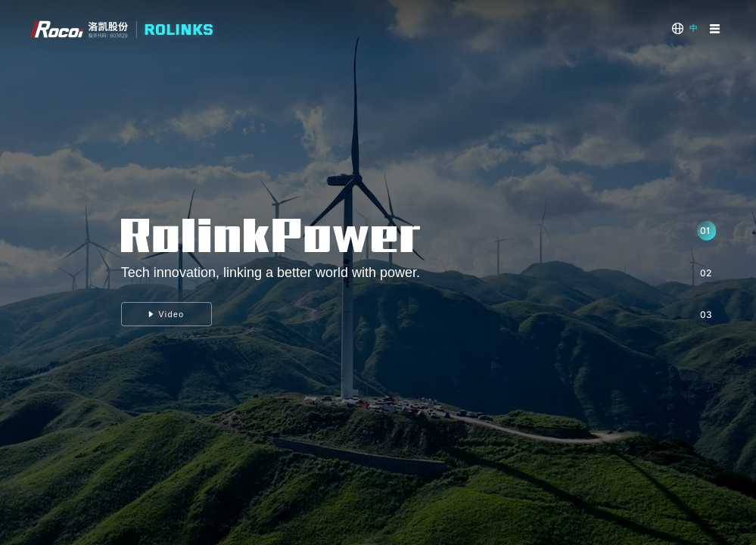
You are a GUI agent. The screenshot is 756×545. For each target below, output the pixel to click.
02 (706, 273)
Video (166, 314)
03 (706, 315)
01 (705, 230)
